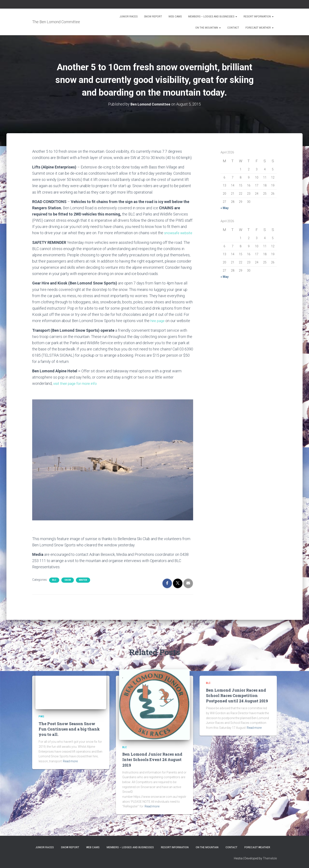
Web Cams (175, 17)
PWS (41, 717)
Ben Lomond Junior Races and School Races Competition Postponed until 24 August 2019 (237, 695)
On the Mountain (208, 28)
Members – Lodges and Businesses (213, 17)
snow (68, 586)
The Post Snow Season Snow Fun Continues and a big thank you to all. (69, 729)
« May (225, 208)
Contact (233, 28)
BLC (54, 586)
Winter (83, 586)
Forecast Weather (260, 28)
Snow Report (153, 17)
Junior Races (129, 17)
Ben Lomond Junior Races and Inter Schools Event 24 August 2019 (152, 760)
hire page (158, 327)
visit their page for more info (77, 389)
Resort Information (259, 17)
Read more (70, 761)
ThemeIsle (270, 859)
